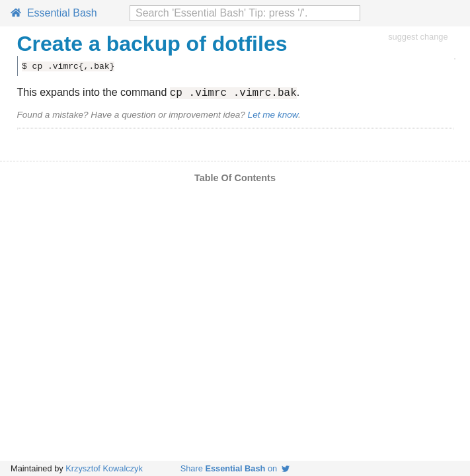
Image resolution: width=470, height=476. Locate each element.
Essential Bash (54, 13)
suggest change (418, 37)
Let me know (273, 117)
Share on (235, 468)
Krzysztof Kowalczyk (104, 468)
